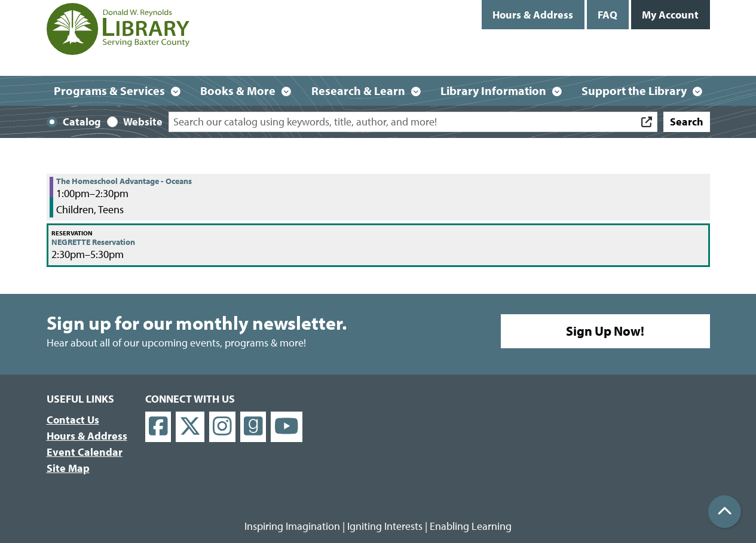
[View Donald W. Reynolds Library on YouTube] (287, 427)
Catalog (82, 122)
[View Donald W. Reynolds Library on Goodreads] (253, 427)
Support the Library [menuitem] (634, 90)
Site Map (68, 468)
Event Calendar (85, 452)
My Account (670, 15)
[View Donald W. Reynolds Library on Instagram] (222, 427)
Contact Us (73, 420)
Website (143, 122)
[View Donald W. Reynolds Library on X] (190, 427)
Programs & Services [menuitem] (109, 90)
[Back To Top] (725, 512)
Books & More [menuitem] (238, 90)
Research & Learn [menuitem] (358, 90)
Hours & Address (533, 15)
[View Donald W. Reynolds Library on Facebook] (158, 427)
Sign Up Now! (605, 331)
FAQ (607, 15)
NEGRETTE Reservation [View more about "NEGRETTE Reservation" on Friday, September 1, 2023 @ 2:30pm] (93, 242)
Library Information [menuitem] (493, 90)
